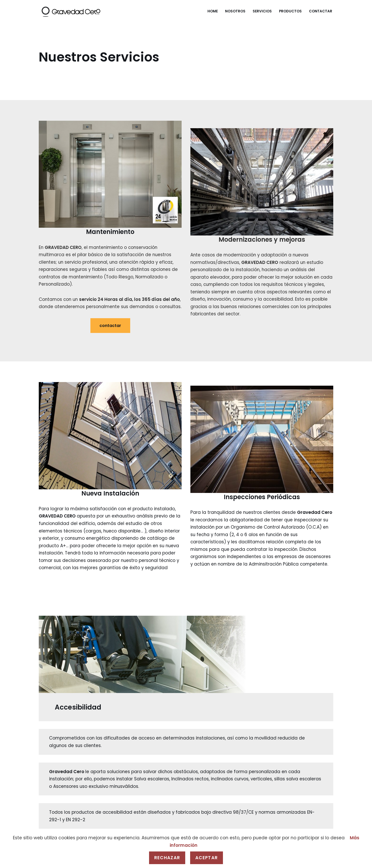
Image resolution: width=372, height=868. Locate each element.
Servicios (262, 11)
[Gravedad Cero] (71, 11)
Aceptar (207, 858)
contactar (110, 334)
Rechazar (167, 858)
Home (213, 11)
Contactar (321, 11)
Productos (290, 11)
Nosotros (235, 11)
